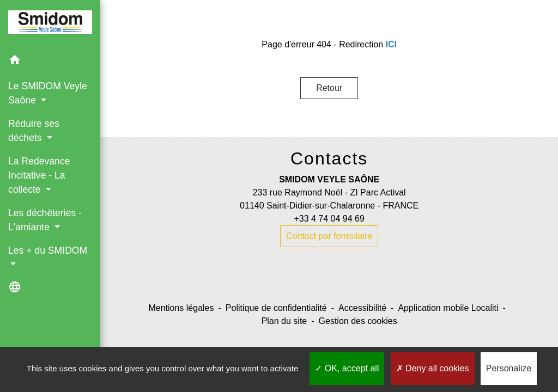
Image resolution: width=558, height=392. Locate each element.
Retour (329, 88)
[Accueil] (50, 24)
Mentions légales (181, 308)
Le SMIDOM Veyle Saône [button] (48, 93)
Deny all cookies (433, 368)
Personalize (509, 368)
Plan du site (284, 321)
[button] (50, 62)
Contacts (329, 158)
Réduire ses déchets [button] (34, 131)
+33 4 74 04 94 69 (329, 219)
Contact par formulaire (329, 236)
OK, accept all (347, 368)
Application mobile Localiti (448, 308)
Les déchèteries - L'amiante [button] (45, 220)
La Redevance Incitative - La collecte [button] (39, 176)
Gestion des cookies (358, 321)
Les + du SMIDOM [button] (48, 250)
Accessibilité (362, 308)
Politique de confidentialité (276, 308)
